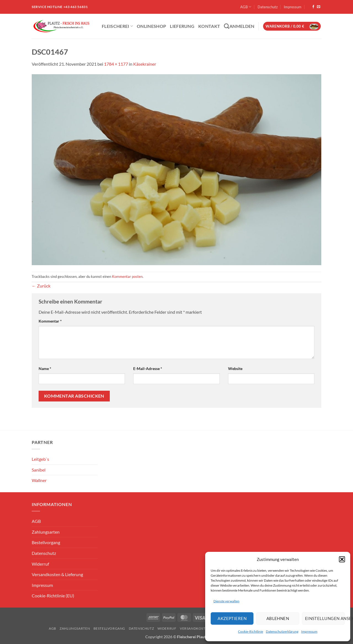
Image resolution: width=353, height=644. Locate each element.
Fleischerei (117, 26)
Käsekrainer (145, 64)
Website (235, 368)
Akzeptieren (232, 618)
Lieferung (182, 26)
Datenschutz (268, 7)
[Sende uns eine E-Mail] (319, 7)
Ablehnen (278, 618)
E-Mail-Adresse (148, 368)
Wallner (39, 480)
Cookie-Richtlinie (251, 631)
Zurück (41, 286)
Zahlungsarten (46, 532)
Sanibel (39, 470)
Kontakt (209, 26)
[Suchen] (227, 26)
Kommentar (50, 321)
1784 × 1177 (116, 64)
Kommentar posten (127, 276)
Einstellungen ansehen (325, 618)
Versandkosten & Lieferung (57, 574)
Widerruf (40, 564)
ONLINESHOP (151, 26)
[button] (342, 559)
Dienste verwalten (226, 601)
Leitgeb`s (40, 459)
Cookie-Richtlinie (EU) (53, 596)
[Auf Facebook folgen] (313, 7)
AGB (246, 7)
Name (45, 368)
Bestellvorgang (46, 542)
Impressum (309, 631)
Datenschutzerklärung (282, 631)
